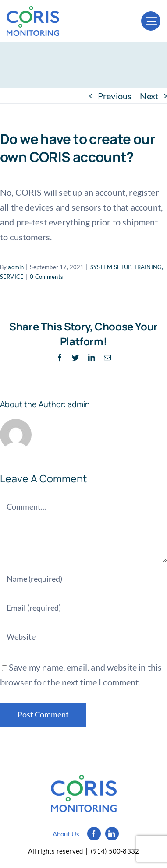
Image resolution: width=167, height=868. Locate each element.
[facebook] (94, 834)
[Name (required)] (83, 579)
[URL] (83, 636)
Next (149, 96)
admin (16, 267)
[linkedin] (112, 834)
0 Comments (46, 277)
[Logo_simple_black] (84, 779)
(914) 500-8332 (115, 851)
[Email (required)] (83, 608)
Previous (115, 96)
